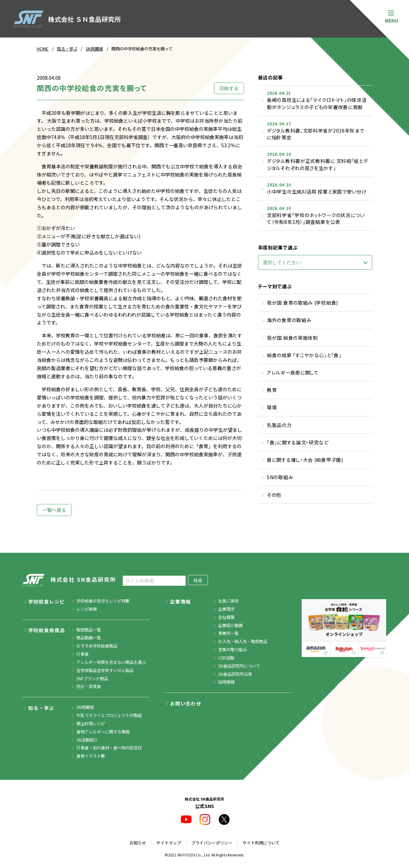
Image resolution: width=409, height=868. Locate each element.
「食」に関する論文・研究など (298, 442)
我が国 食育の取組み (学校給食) (302, 303)
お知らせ (138, 843)
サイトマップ (169, 843)
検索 (198, 581)
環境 (272, 407)
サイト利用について (261, 843)
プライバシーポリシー (212, 843)
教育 (272, 390)
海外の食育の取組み (289, 320)
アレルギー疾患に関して (293, 372)
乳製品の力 (279, 425)
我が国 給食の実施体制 (292, 338)
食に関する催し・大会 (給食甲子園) (305, 460)
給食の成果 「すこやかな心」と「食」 (304, 355)
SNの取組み (280, 477)
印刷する (229, 88)
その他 (274, 495)
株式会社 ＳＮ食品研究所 (67, 19)
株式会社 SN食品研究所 (70, 580)
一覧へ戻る (54, 510)
